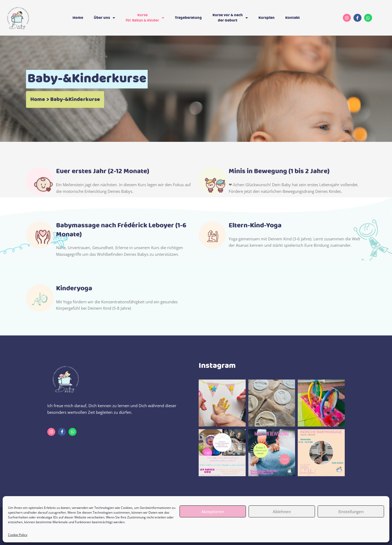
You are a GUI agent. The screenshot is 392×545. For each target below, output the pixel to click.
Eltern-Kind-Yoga (255, 226)
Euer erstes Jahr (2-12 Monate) (103, 171)
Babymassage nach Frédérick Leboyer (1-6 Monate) (121, 230)
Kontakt (293, 18)
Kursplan (267, 18)
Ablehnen (282, 512)
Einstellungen (351, 512)
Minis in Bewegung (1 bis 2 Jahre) (279, 171)
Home (78, 18)
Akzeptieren (213, 512)
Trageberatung (188, 18)
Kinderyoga (74, 289)
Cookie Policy (18, 535)
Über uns (104, 18)
